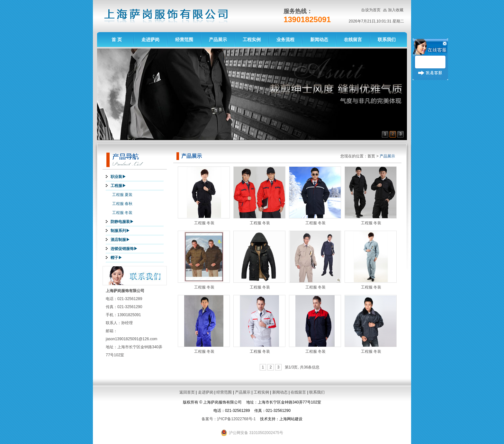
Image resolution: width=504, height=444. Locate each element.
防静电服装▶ (122, 222)
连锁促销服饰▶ (124, 249)
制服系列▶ (120, 231)
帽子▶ (116, 258)
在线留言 (353, 40)
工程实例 (252, 40)
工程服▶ (118, 186)
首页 (371, 156)
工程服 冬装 (122, 213)
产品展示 (218, 40)
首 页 (117, 40)
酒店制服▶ (120, 240)
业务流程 (285, 40)
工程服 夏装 (122, 195)
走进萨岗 (150, 40)
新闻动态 (319, 40)
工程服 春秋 (122, 204)
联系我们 (387, 40)
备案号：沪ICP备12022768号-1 (229, 419)
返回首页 (187, 392)
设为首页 (373, 10)
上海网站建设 (291, 419)
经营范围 (184, 40)
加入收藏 (396, 10)
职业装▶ (118, 177)
